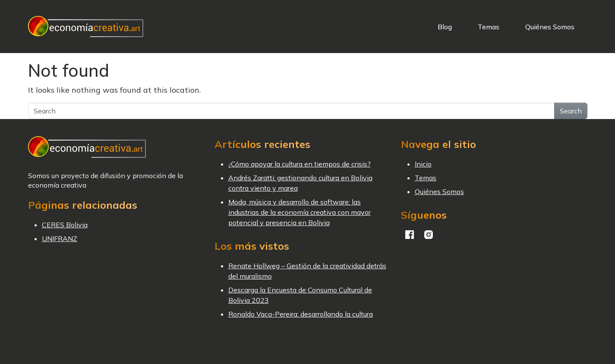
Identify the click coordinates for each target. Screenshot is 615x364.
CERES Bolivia (65, 225)
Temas (489, 27)
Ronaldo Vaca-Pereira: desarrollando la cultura (301, 314)
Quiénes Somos (550, 27)
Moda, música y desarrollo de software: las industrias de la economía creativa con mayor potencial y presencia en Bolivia (300, 212)
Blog (445, 27)
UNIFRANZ (60, 238)
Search (571, 111)
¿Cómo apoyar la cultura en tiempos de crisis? (300, 164)
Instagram (429, 235)
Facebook (410, 235)
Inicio (423, 164)
